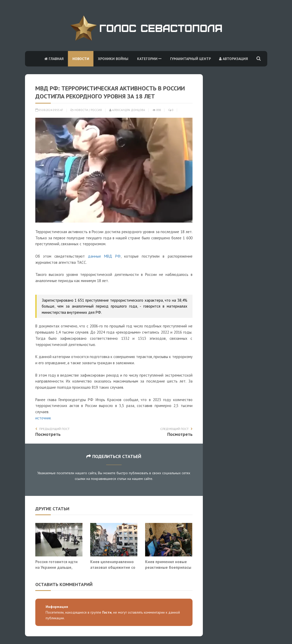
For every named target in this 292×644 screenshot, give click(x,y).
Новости (81, 59)
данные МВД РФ (104, 256)
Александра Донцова (127, 110)
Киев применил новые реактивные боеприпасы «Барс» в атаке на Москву (169, 567)
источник (43, 418)
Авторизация (233, 59)
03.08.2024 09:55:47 (49, 110)
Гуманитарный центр (190, 59)
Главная (54, 59)
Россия (96, 110)
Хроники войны (113, 59)
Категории (149, 59)
